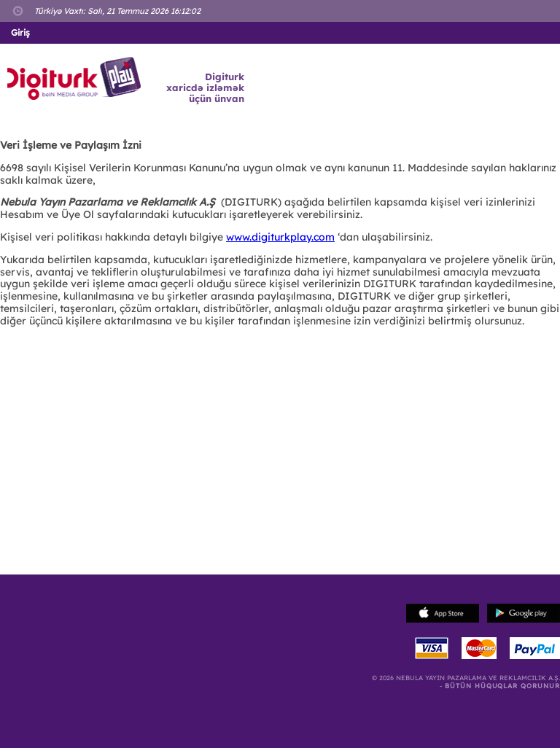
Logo (76, 79)
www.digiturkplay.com (280, 237)
